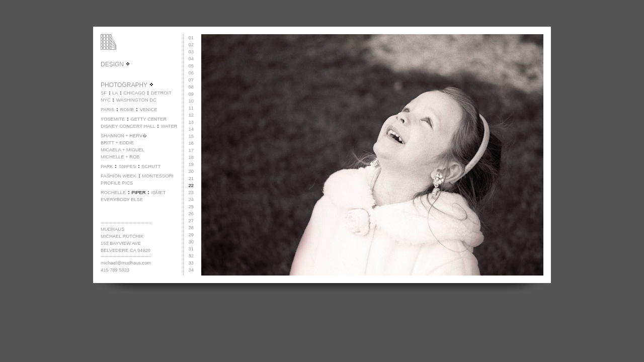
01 (191, 38)
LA (115, 93)
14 (191, 129)
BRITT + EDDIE (117, 143)
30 (191, 242)
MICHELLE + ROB (120, 157)
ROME (127, 110)
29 (191, 235)
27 (191, 221)
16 (191, 143)
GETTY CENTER (148, 119)
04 (191, 59)
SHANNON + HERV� (124, 136)
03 (191, 52)
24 (191, 200)
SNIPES (127, 166)
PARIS (107, 110)
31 (191, 249)
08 (191, 87)
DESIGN (115, 64)
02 (191, 45)
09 (191, 94)
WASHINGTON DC (136, 100)
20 (191, 171)
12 (191, 115)
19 (191, 164)
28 (191, 228)
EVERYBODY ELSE (122, 200)
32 (191, 256)
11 (191, 108)
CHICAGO (134, 93)
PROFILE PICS (117, 183)
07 (191, 80)
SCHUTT (151, 166)
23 (191, 193)
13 (191, 122)
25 (191, 207)
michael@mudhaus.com (126, 263)
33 (191, 263)
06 (191, 73)
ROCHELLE (113, 193)
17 (191, 150)
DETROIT (161, 93)
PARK (107, 166)
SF (104, 93)
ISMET (159, 193)
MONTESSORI (158, 176)
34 (191, 270)
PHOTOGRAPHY (127, 85)
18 (191, 157)
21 (191, 178)
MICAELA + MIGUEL (123, 150)
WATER (169, 126)
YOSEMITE (113, 119)
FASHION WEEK (118, 176)
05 (191, 66)
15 (191, 136)
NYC (106, 100)
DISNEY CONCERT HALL (128, 126)
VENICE (149, 110)
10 (191, 101)
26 (191, 214)
